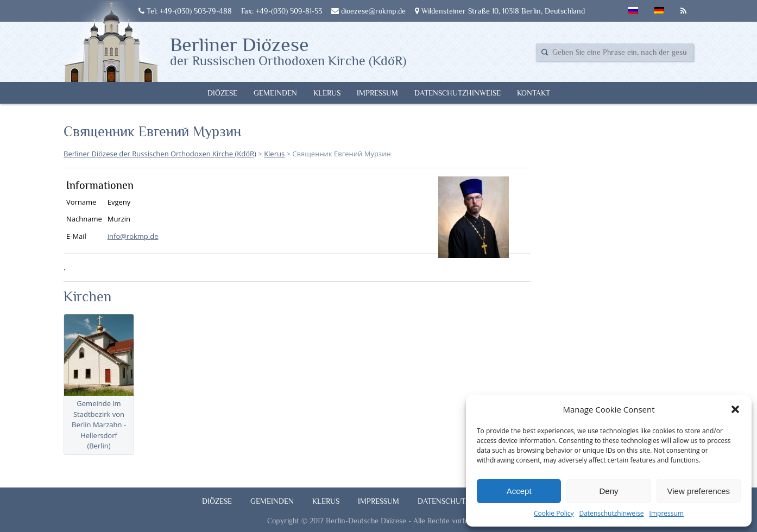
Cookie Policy (554, 513)
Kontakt (534, 93)
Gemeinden (275, 93)
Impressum (667, 513)
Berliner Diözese (288, 50)
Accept (519, 491)
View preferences (699, 491)
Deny (608, 491)
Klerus (327, 93)
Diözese (222, 93)
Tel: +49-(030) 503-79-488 (185, 11)
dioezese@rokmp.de (368, 11)
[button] (735, 409)
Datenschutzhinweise (611, 513)
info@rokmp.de (133, 236)
